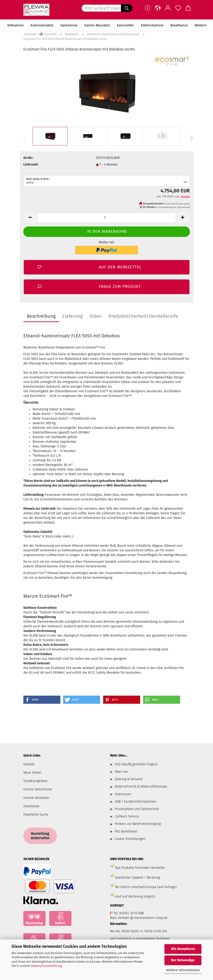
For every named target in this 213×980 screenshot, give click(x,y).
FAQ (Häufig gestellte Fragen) (136, 764)
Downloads (31, 806)
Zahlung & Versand (129, 779)
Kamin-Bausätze (97, 25)
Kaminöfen (125, 25)
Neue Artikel (32, 773)
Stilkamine (15, 25)
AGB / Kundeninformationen (135, 802)
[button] (158, 8)
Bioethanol (179, 25)
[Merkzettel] (178, 8)
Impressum (123, 794)
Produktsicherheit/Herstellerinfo (143, 316)
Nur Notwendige (183, 960)
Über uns (121, 772)
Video (96, 316)
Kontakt (29, 764)
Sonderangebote (35, 781)
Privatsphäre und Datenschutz (137, 809)
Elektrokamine (152, 25)
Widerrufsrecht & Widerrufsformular (141, 787)
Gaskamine (69, 25)
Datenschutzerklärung (46, 966)
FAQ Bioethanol (126, 831)
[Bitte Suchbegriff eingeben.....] (127, 8)
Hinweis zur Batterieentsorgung (138, 824)
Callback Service (127, 816)
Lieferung (73, 316)
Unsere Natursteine (38, 789)
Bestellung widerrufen (40, 836)
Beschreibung (41, 316)
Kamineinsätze (42, 25)
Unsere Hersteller (36, 798)
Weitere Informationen (183, 970)
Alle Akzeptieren (183, 949)
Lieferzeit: (31, 165)
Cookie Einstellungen (130, 839)
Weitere (200, 25)
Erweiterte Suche (36, 815)
